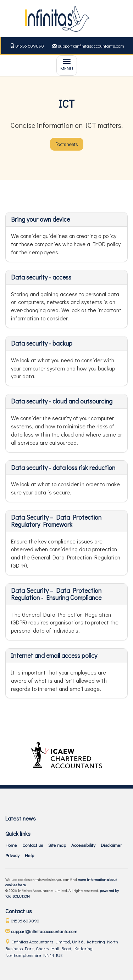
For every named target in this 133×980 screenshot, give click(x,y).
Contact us (33, 845)
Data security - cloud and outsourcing (62, 401)
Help (29, 855)
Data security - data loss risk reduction (63, 467)
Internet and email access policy (54, 655)
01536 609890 (27, 46)
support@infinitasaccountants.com (88, 46)
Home (11, 845)
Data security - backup (42, 343)
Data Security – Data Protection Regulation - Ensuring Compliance (56, 594)
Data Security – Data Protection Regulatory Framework (56, 521)
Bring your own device (40, 219)
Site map (57, 845)
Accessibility (83, 845)
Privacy (12, 855)
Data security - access (41, 277)
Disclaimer (111, 845)
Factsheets (67, 144)
